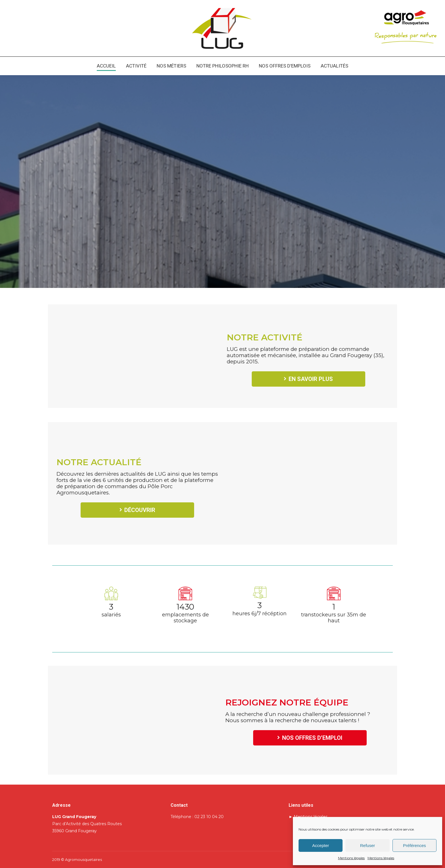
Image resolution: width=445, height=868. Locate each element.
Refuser (368, 845)
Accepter (321, 845)
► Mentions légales (308, 817)
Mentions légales (351, 858)
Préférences (414, 845)
